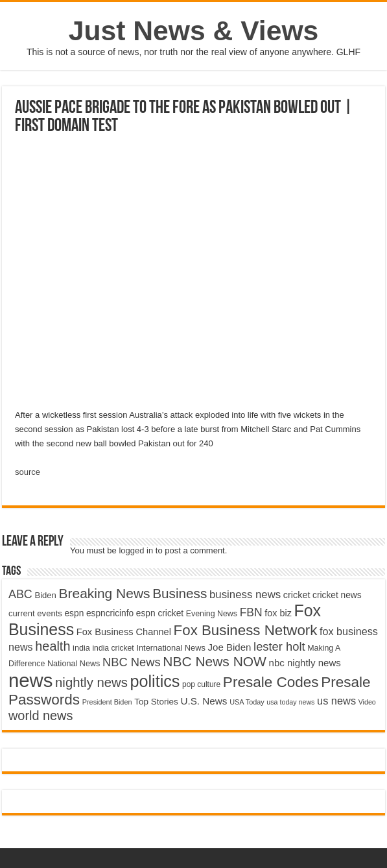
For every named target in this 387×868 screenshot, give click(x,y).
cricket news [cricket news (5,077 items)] (337, 595)
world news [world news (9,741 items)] (41, 716)
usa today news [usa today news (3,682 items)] (290, 702)
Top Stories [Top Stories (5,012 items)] (156, 702)
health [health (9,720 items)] (53, 646)
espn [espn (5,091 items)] (74, 613)
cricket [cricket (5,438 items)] (297, 595)
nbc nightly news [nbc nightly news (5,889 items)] (305, 663)
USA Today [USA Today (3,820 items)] (247, 702)
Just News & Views (194, 30)
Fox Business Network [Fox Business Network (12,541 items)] (246, 630)
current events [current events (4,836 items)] (35, 613)
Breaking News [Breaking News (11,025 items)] (105, 593)
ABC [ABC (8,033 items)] (20, 594)
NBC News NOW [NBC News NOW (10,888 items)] (215, 661)
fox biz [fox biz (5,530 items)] (278, 613)
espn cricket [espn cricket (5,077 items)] (160, 613)
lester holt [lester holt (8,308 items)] (279, 646)
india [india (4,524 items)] (81, 648)
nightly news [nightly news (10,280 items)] (91, 682)
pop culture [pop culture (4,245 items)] (201, 684)
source (28, 472)
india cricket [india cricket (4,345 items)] (113, 648)
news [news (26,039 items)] (30, 680)
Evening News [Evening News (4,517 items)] (212, 614)
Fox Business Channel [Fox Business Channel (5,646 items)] (124, 632)
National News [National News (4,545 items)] (74, 664)
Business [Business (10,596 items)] (180, 593)
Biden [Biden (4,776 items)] (45, 595)
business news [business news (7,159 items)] (245, 595)
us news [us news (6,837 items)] (336, 701)
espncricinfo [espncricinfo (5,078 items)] (110, 613)
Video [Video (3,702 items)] (367, 702)
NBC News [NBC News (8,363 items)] (132, 662)
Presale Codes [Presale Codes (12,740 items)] (271, 682)
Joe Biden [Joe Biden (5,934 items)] (230, 647)
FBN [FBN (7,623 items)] (251, 612)
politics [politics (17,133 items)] (155, 681)
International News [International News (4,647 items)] (171, 648)
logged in (136, 550)
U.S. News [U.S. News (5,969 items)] (204, 701)
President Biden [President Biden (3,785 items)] (107, 702)
